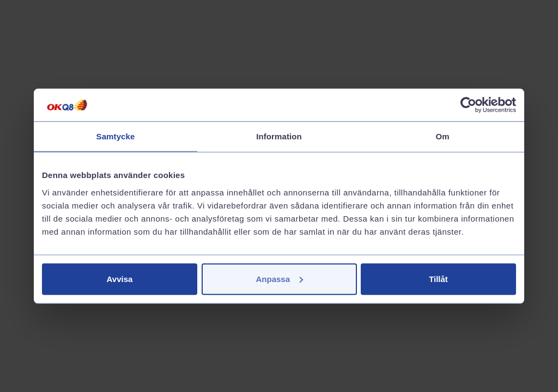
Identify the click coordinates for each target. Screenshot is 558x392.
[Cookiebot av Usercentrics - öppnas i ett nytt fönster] (468, 105)
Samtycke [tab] (116, 136)
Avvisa (120, 278)
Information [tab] (279, 136)
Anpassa (279, 278)
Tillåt (438, 278)
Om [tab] (442, 136)
